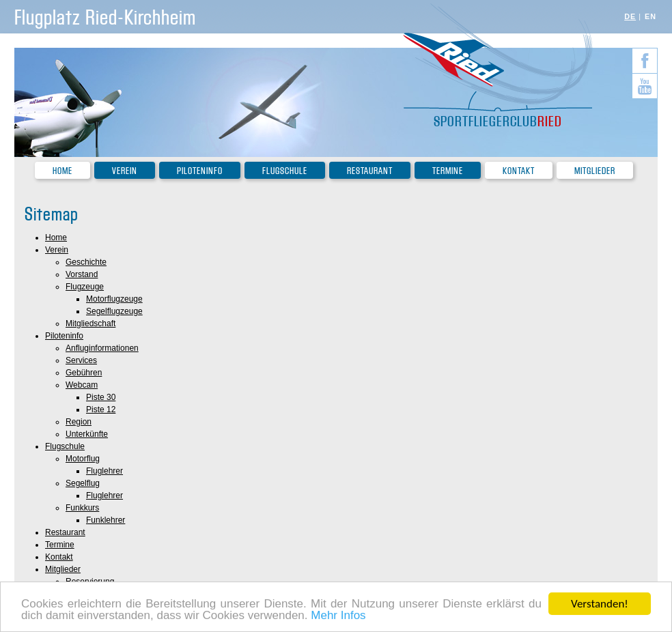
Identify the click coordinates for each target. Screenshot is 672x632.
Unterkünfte (87, 434)
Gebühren (84, 373)
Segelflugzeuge (114, 311)
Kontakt (519, 171)
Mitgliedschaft (90, 324)
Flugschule (285, 171)
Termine (448, 171)
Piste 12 (101, 410)
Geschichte (86, 262)
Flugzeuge (85, 287)
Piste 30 (101, 397)
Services (81, 360)
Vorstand (82, 274)
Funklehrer (106, 520)
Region (79, 422)
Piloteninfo (200, 171)
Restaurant (370, 171)
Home (62, 171)
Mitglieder (595, 171)
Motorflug (83, 459)
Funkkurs (82, 508)
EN (650, 16)
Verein (125, 171)
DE (630, 16)
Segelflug (83, 483)
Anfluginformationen (102, 348)
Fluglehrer (104, 471)
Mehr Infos (338, 617)
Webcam (82, 385)
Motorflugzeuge (114, 299)
